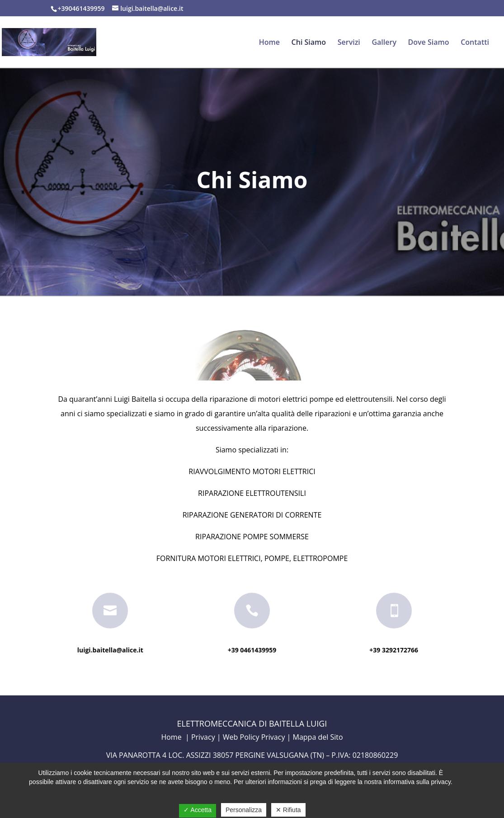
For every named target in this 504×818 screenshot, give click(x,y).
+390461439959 (82, 8)
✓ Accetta (198, 810)
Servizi (349, 43)
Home (269, 43)
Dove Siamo (429, 43)
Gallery (384, 43)
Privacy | (207, 737)
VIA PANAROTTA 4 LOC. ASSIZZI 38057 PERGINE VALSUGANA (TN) (215, 755)
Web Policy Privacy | (258, 737)
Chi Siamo (309, 43)
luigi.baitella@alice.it (110, 650)
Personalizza (244, 810)
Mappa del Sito (318, 737)
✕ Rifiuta (288, 810)
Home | (176, 737)
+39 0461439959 (252, 650)
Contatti (475, 43)
